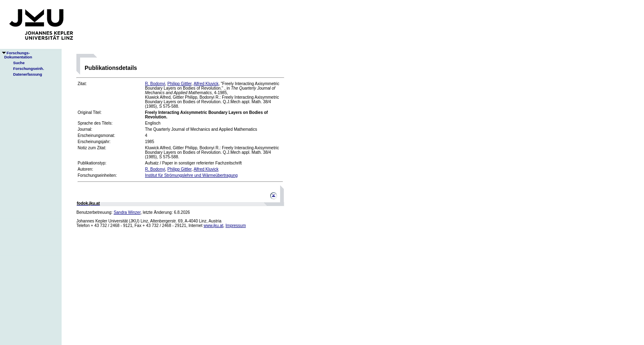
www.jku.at (214, 226)
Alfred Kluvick (206, 84)
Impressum (236, 226)
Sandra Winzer (127, 212)
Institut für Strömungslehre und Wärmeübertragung (191, 175)
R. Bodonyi (155, 84)
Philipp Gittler (179, 84)
